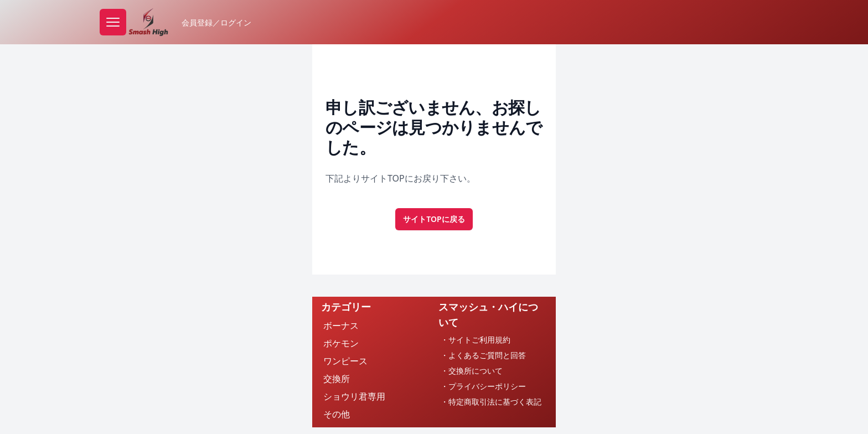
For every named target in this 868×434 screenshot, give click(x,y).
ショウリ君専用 (354, 396)
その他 (337, 414)
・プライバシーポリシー (483, 386)
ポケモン (341, 343)
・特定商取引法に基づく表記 (491, 402)
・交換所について (472, 371)
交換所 (337, 379)
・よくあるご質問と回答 (483, 355)
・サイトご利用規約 (476, 340)
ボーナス (341, 325)
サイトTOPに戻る (434, 219)
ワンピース (345, 361)
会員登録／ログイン (216, 22)
